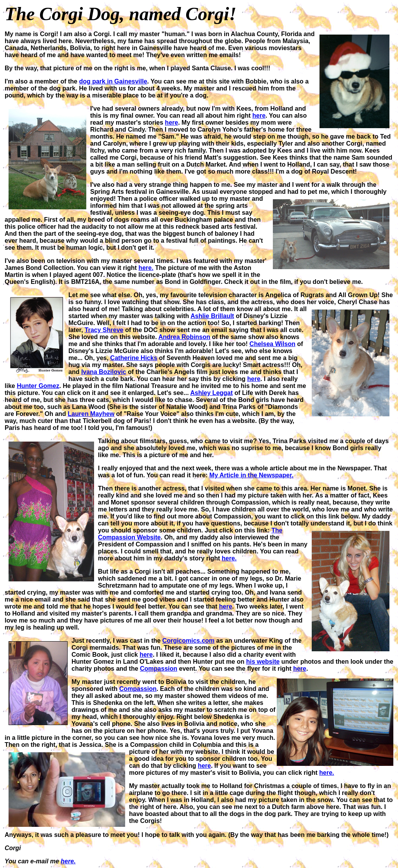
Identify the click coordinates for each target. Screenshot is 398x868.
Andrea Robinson (184, 337)
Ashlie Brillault (212, 316)
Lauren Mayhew (91, 414)
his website (263, 662)
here (259, 116)
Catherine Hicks (134, 358)
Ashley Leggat (211, 393)
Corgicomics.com (189, 641)
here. (146, 268)
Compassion (159, 669)
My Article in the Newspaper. (251, 475)
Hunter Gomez (38, 386)
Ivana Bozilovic (104, 372)
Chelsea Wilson (272, 344)
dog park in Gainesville (113, 81)
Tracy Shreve (104, 330)
